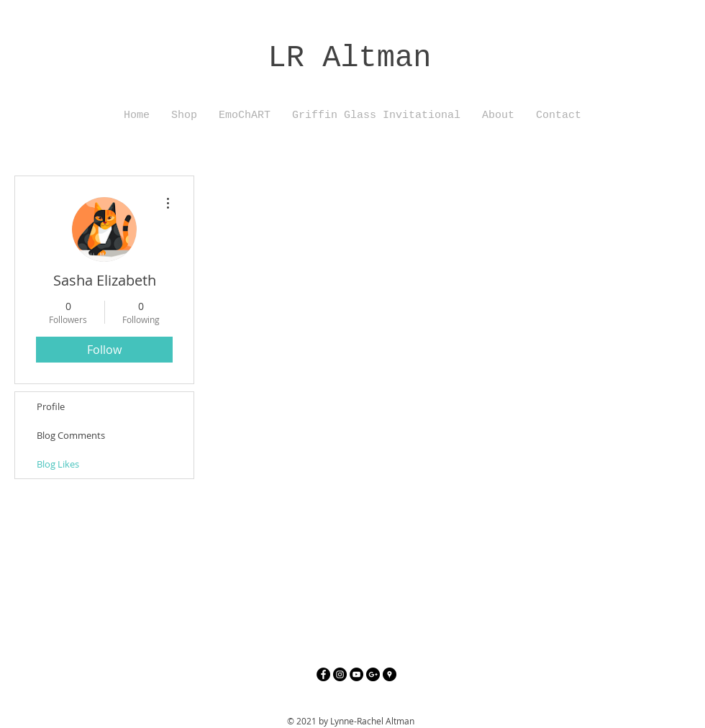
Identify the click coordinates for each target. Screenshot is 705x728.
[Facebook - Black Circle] (323, 674)
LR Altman (350, 58)
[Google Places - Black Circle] (390, 674)
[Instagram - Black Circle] (340, 674)
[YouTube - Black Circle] (356, 674)
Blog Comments (71, 435)
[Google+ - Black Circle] (373, 674)
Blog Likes (58, 464)
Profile (51, 406)
